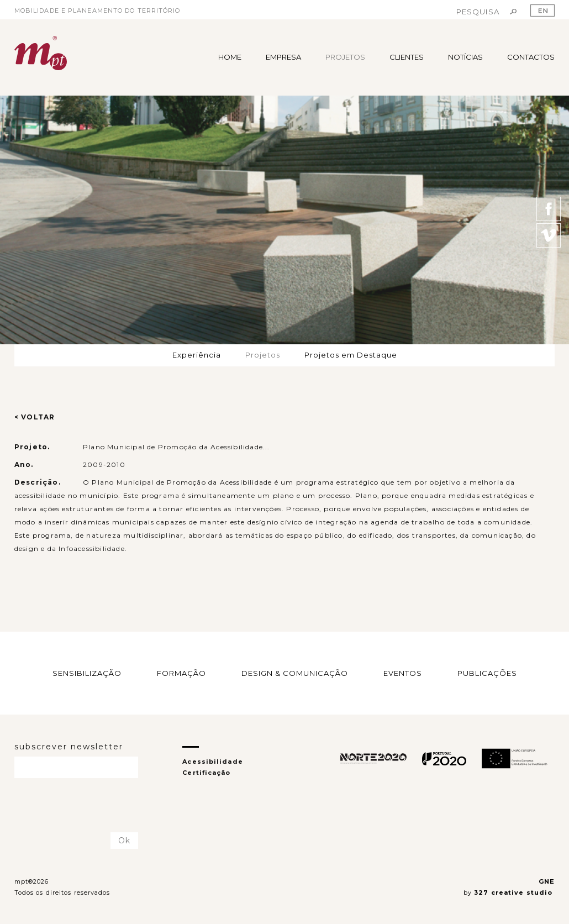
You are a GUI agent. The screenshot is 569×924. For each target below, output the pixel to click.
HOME (230, 57)
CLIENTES (407, 57)
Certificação (206, 773)
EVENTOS (403, 673)
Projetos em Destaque (351, 355)
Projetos (263, 355)
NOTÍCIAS (465, 57)
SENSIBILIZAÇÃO (87, 673)
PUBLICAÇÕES (487, 673)
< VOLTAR (35, 417)
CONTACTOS (531, 57)
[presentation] (79, 806)
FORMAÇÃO (181, 673)
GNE (547, 881)
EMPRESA (283, 57)
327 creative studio (514, 893)
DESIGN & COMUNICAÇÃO (295, 673)
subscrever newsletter (69, 747)
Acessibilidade (212, 762)
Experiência (197, 355)
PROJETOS (345, 57)
